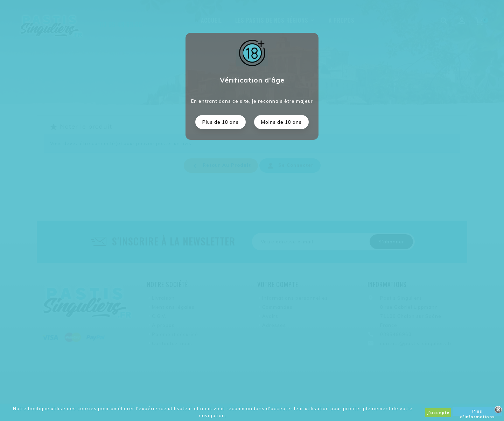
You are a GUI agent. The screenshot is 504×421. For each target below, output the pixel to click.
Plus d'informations (477, 412)
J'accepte (438, 412)
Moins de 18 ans (281, 122)
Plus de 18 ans (220, 122)
